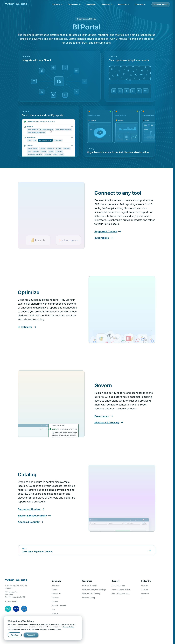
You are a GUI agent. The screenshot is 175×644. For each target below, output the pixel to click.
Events (55, 590)
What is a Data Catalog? (91, 594)
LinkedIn (145, 586)
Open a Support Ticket (121, 590)
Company (140, 4)
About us (55, 586)
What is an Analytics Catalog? (94, 590)
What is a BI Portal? (89, 586)
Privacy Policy (68, 627)
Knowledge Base (118, 586)
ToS (53, 609)
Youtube (145, 590)
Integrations (91, 4)
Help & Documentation (120, 594)
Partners (55, 598)
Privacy (55, 613)
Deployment (74, 4)
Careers (55, 601)
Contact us (56, 594)
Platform (58, 4)
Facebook (145, 594)
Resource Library (88, 598)
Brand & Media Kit (59, 605)
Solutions (107, 4)
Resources (124, 4)
